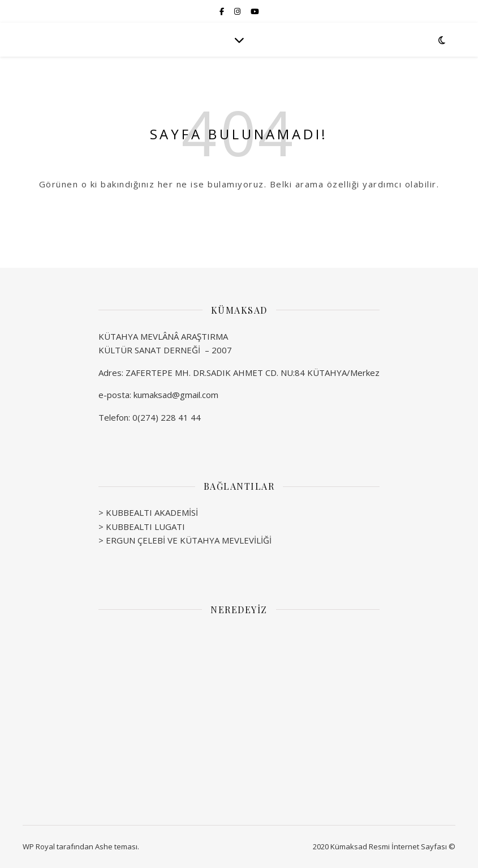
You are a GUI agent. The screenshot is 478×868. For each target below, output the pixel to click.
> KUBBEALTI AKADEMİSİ (148, 512)
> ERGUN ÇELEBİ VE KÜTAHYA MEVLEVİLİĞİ (185, 540)
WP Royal (39, 846)
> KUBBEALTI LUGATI (142, 527)
